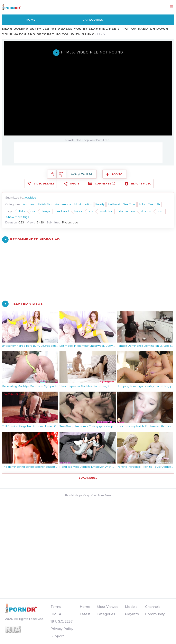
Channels (153, 607)
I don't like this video (61, 174)
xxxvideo (30, 198)
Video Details (44, 184)
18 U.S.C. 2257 (62, 621)
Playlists (132, 614)
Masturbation (83, 204)
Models (131, 607)
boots (78, 211)
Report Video (141, 184)
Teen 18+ (154, 204)
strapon (146, 211)
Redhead (114, 204)
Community (155, 614)
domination (127, 211)
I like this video (52, 174)
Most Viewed (108, 607)
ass (33, 211)
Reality (100, 204)
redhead (63, 211)
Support (57, 636)
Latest (85, 614)
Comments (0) (105, 184)
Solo (142, 204)
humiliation (106, 211)
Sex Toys (129, 204)
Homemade (63, 204)
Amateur (29, 204)
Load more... (88, 478)
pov (90, 211)
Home (31, 20)
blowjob (46, 211)
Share (75, 184)
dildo (21, 211)
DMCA (56, 614)
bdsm (161, 211)
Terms (56, 607)
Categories (93, 20)
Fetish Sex (45, 204)
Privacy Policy (62, 629)
